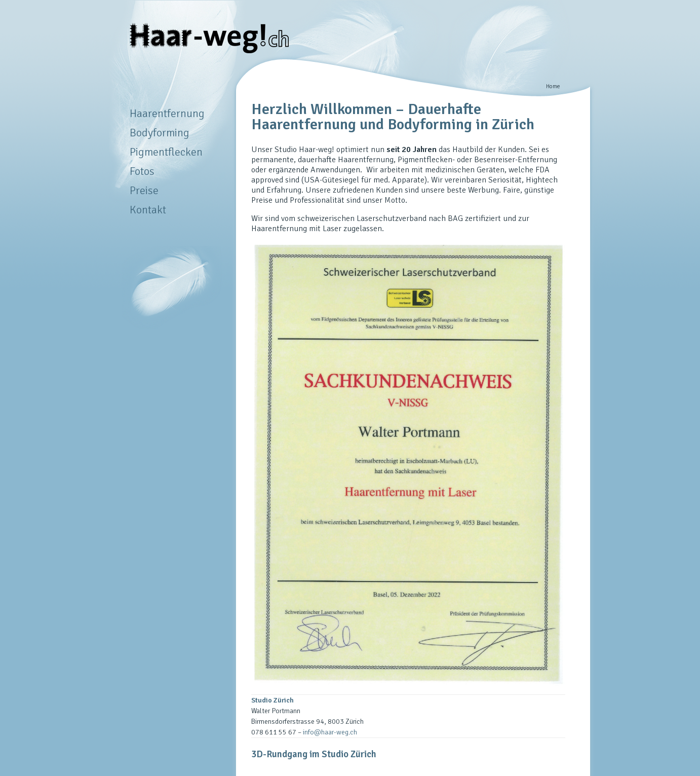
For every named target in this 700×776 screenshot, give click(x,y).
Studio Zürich (273, 700)
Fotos (142, 171)
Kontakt (148, 210)
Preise (144, 190)
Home (553, 86)
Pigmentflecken (166, 152)
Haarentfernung (167, 113)
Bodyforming (160, 133)
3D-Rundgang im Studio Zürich (314, 754)
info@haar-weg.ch (330, 732)
